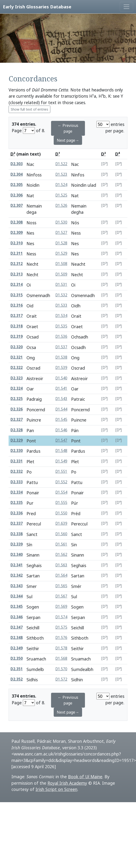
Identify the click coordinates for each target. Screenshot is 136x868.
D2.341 (17, 565)
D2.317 (17, 316)
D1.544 (61, 409)
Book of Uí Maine (85, 777)
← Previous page (68, 128)
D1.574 (61, 617)
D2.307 (17, 206)
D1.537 (61, 347)
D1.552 (61, 482)
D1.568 (61, 658)
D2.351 (17, 669)
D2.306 (17, 195)
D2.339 (17, 544)
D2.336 (17, 513)
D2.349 (17, 648)
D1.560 (61, 534)
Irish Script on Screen (56, 789)
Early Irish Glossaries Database (37, 7)
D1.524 (61, 185)
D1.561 (61, 544)
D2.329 (17, 440)
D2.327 (17, 420)
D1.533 (61, 305)
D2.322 (17, 368)
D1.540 (61, 378)
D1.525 (61, 195)
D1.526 (61, 206)
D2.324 (17, 388)
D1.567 (61, 596)
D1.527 (61, 233)
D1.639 (61, 523)
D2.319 (17, 336)
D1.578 (61, 648)
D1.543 (61, 399)
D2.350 (17, 658)
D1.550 (61, 513)
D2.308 (17, 222)
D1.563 (61, 565)
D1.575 (61, 627)
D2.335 (17, 503)
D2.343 (17, 586)
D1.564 (61, 575)
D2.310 (17, 243)
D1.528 (61, 243)
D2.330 (17, 451)
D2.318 (17, 326)
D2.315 (17, 295)
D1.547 (61, 440)
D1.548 (61, 451)
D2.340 (17, 555)
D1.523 (61, 174)
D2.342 (17, 575)
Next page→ (68, 140)
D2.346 (17, 617)
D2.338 (17, 534)
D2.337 (17, 523)
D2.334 (17, 492)
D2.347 (17, 627)
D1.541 (61, 388)
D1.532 (61, 295)
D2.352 (17, 679)
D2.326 (17, 409)
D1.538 (61, 357)
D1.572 (61, 679)
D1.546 (61, 430)
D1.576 (61, 638)
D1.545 (61, 420)
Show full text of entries (29, 109)
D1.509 (61, 274)
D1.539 (61, 368)
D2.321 (17, 357)
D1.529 (61, 253)
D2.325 (17, 399)
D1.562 (61, 555)
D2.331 (17, 461)
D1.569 (61, 606)
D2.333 (17, 482)
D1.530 (61, 222)
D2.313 (17, 274)
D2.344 (17, 596)
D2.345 (17, 606)
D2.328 (17, 430)
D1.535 (61, 326)
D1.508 (61, 264)
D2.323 (17, 378)
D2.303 (17, 164)
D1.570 (61, 669)
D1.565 (61, 586)
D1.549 (61, 461)
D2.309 (17, 233)
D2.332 (17, 471)
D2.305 (17, 185)
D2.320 (17, 347)
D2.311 (17, 253)
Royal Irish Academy (67, 783)
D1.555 (61, 503)
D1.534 (61, 316)
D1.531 (61, 285)
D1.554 (61, 492)
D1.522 (61, 164)
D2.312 (17, 264)
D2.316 (17, 305)
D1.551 (61, 471)
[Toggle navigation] (126, 7)
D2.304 (17, 174)
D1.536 (61, 336)
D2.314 (17, 285)
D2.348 (17, 638)
